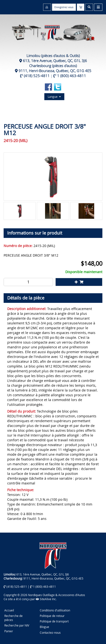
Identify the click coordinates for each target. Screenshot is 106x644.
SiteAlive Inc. (46, 599)
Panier (9, 631)
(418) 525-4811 (37, 76)
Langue (54, 97)
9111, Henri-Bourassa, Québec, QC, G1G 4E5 (55, 71)
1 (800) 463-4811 (72, 76)
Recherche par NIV (17, 625)
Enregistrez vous (64, 7)
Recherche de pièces (13, 618)
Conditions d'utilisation (55, 610)
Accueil (9, 610)
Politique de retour (52, 616)
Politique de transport (54, 621)
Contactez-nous (50, 632)
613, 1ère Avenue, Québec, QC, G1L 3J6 (55, 61)
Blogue (44, 627)
